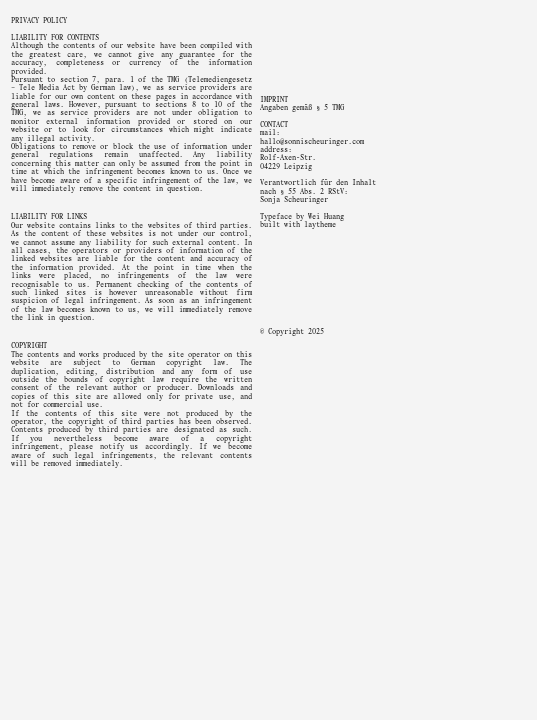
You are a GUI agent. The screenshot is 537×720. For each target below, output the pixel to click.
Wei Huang (326, 217)
